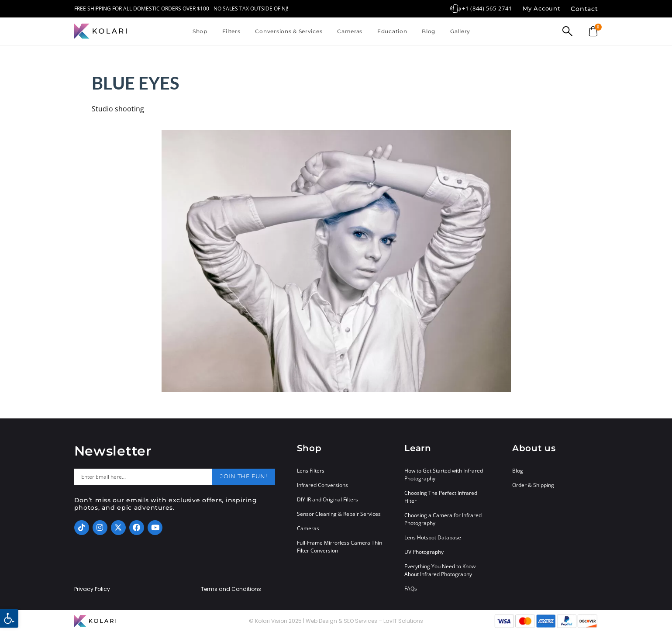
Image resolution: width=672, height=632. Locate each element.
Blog (429, 31)
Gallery (460, 31)
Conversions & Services (289, 31)
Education (392, 31)
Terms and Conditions (231, 589)
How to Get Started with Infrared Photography (444, 475)
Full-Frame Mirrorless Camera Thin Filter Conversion (339, 547)
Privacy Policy (92, 589)
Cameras (350, 31)
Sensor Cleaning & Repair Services (339, 514)
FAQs (411, 589)
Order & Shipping (533, 485)
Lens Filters (311, 471)
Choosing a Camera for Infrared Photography (443, 519)
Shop (200, 31)
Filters (231, 31)
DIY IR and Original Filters (327, 499)
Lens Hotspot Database (433, 537)
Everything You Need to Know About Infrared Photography (440, 570)
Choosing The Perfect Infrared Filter (441, 497)
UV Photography (424, 552)
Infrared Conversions (322, 485)
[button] (9, 618)
